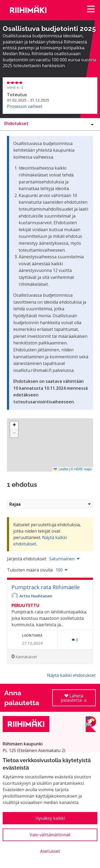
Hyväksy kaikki (50, 818)
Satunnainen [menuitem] (62, 559)
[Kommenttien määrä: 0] (75, 640)
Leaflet (61, 469)
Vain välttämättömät (50, 835)
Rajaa (50, 504)
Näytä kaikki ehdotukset (71, 675)
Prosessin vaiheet (25, 106)
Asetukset (50, 851)
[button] (14, 425)
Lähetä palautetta (78, 700)
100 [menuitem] (59, 570)
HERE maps (83, 469)
